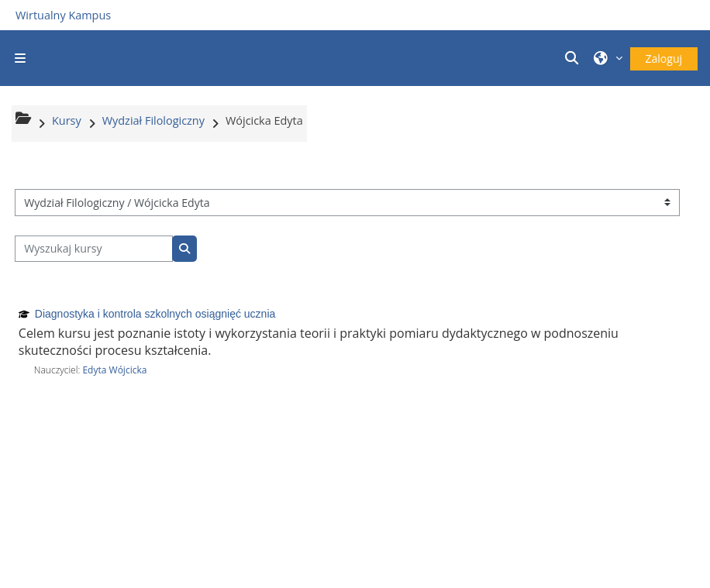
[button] (574, 58)
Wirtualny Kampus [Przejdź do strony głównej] (63, 15)
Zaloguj (664, 58)
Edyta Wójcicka (114, 370)
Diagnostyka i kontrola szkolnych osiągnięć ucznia (155, 314)
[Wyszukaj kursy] (94, 249)
